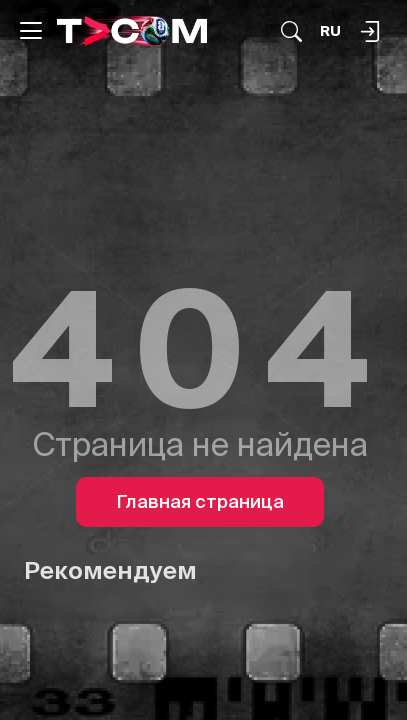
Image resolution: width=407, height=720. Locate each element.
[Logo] (132, 30)
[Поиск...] (291, 31)
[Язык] (330, 31)
